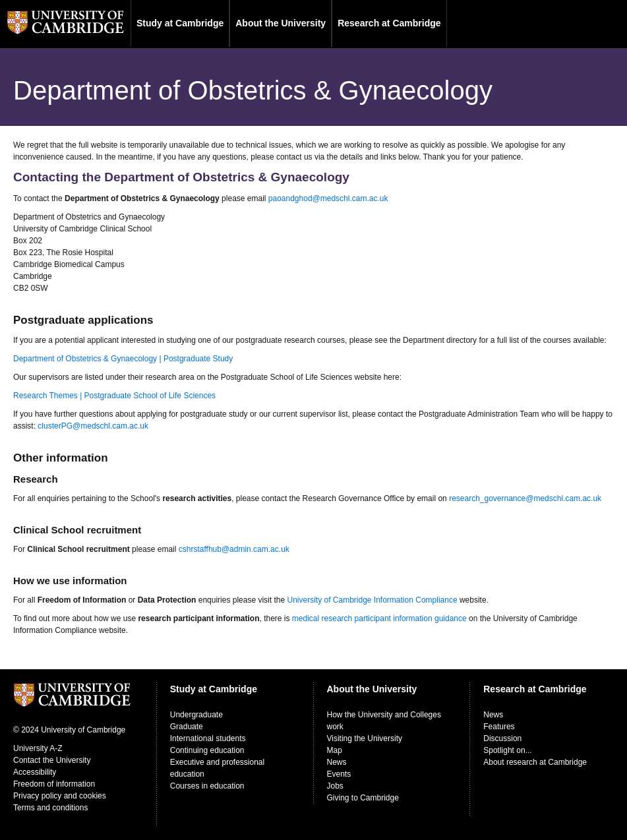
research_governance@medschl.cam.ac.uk (525, 498)
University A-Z (38, 748)
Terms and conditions (50, 808)
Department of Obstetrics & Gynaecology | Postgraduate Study (123, 359)
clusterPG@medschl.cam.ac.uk (93, 426)
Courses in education (207, 786)
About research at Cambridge (535, 762)
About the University (281, 23)
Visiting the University (365, 738)
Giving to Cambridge (363, 798)
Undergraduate (196, 715)
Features (499, 727)
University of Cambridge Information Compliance (372, 600)
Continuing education (207, 750)
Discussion (502, 738)
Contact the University (52, 760)
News (337, 762)
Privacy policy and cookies (60, 796)
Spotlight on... (507, 750)
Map (335, 750)
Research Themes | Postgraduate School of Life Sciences (114, 396)
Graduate (187, 727)
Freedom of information (54, 784)
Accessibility (35, 772)
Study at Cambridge (180, 23)
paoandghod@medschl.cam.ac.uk (328, 198)
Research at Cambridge (389, 23)
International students (208, 738)
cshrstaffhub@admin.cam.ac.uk (234, 549)
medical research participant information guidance (379, 618)
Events (339, 774)
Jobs (335, 786)
